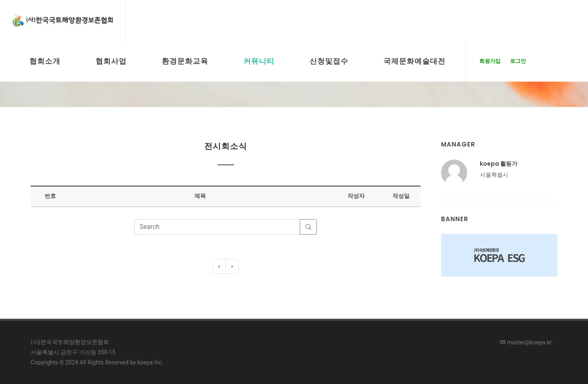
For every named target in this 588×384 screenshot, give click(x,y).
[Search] (217, 227)
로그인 (518, 61)
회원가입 (490, 61)
